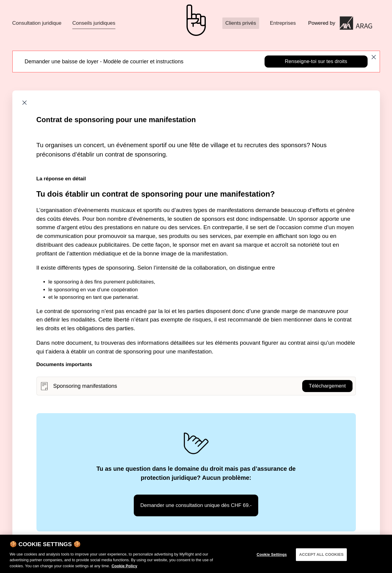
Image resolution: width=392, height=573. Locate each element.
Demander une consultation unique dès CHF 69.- (196, 505)
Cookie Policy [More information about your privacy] (124, 568)
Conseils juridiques (94, 23)
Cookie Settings (272, 556)
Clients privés (241, 23)
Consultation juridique (37, 23)
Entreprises (283, 23)
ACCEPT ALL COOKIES (321, 556)
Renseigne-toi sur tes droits (316, 61)
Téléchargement (327, 386)
